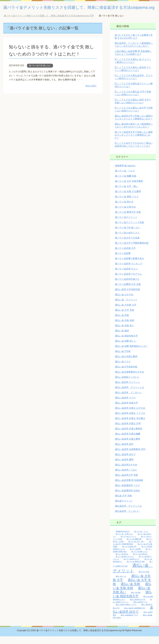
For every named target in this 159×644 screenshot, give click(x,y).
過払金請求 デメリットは (128, 514)
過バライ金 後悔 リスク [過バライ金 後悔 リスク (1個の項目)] (140, 559)
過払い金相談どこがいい (127, 385)
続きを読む (91, 93)
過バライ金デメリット (126, 225)
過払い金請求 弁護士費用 (128, 447)
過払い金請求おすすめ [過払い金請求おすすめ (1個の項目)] (138, 607)
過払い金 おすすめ (124, 302)
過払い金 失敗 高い (125, 333)
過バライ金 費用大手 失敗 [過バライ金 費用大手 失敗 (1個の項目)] (136, 569)
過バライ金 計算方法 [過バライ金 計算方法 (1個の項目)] (140, 562)
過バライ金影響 (123, 261)
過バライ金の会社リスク (127, 240)
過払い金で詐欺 (123, 359)
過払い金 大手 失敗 (125, 318)
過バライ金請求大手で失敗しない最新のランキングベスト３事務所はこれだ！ (134, 143)
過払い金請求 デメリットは (129, 395)
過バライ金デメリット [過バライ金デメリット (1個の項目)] (128, 544)
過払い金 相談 (122, 338)
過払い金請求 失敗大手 (126, 410)
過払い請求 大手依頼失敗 (128, 297)
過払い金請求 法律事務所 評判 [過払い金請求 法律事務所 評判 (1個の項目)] (135, 616)
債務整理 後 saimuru (125, 173)
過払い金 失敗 (122, 323)
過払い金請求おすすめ (126, 472)
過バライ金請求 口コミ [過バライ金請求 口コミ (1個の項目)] (132, 567)
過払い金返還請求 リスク (128, 493)
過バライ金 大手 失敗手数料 (129, 189)
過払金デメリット (124, 508)
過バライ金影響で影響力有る (129, 266)
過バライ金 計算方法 (125, 215)
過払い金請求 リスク (125, 405)
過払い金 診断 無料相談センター (131, 354)
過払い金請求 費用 (124, 467)
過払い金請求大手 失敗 (126, 483)
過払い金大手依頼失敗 (126, 374)
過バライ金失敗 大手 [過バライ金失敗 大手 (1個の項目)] (129, 554)
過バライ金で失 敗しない (40, 73)
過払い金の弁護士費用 (126, 364)
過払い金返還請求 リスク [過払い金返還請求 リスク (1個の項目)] (129, 623)
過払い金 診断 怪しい (126, 349)
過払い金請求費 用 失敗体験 (129, 488)
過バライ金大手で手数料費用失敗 (132, 251)
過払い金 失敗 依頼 (125, 328)
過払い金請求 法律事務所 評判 (130, 457)
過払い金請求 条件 (124, 452)
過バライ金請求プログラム (128, 282)
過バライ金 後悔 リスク (127, 204)
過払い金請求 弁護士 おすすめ (130, 416)
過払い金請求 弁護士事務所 (129, 436)
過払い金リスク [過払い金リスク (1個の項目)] (121, 584)
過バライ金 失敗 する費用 (128, 199)
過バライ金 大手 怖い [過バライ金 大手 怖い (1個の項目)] (136, 549)
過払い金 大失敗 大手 (126, 313)
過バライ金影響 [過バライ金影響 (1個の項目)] (135, 557)
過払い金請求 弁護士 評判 (128, 431)
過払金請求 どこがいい (127, 519)
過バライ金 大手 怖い (126, 194)
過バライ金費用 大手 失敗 (128, 292)
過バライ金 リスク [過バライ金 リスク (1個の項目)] (141, 539)
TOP (49, 23)
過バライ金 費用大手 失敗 (128, 220)
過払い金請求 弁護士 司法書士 (130, 426)
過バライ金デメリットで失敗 (129, 230)
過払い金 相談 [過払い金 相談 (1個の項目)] (136, 600)
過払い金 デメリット (126, 307)
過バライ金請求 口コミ (126, 276)
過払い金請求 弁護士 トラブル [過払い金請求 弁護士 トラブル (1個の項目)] (126, 612)
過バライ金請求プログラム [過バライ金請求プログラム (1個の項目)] (125, 564)
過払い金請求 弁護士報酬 (128, 441)
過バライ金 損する (124, 209)
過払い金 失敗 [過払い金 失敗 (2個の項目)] (130, 592)
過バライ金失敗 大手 (125, 256)
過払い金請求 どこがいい (128, 400)
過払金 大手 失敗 (123, 503)
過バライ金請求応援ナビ (127, 287)
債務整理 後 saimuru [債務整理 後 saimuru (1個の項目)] (123, 539)
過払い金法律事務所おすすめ (129, 380)
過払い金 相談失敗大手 (126, 343)
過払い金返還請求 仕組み (128, 498)
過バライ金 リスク (125, 178)
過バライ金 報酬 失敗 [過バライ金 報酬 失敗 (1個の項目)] (134, 547)
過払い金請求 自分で (125, 462)
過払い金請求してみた (126, 478)
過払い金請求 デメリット (128, 390)
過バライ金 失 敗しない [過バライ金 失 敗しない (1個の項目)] (124, 542)
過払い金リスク (123, 369)
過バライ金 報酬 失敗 (126, 184)
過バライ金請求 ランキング (129, 271)
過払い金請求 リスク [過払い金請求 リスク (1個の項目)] (141, 610)
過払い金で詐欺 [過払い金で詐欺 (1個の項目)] (144, 579)
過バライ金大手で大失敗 (127, 245)
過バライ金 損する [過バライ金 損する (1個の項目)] (122, 562)
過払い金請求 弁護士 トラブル (130, 421)
